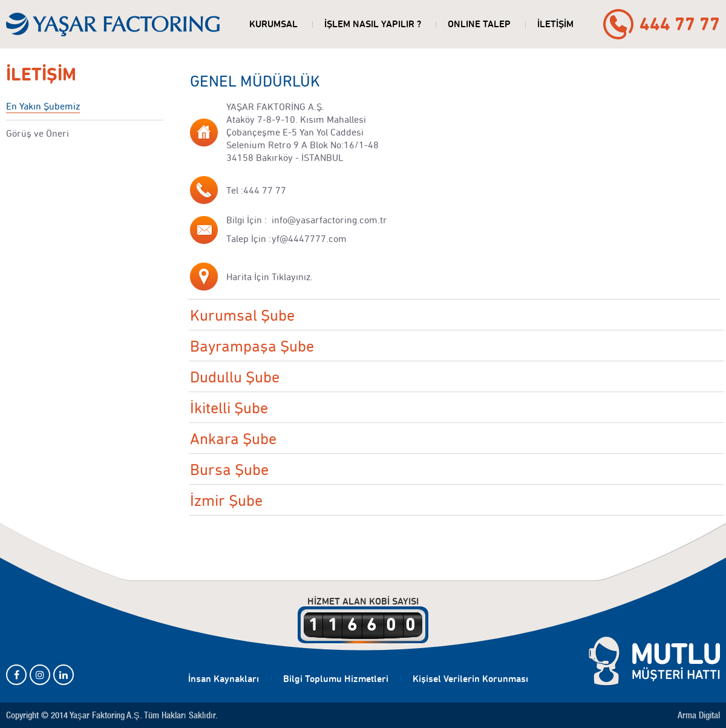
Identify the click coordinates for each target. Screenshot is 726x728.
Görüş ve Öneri (38, 133)
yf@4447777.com (309, 239)
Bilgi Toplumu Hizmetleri (336, 679)
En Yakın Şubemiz (43, 106)
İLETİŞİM (555, 24)
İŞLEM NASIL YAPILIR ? (373, 24)
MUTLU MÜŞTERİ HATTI (654, 661)
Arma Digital (699, 715)
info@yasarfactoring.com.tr (329, 220)
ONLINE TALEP (479, 24)
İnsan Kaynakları (224, 679)
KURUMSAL (273, 24)
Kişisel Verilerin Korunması (470, 679)
